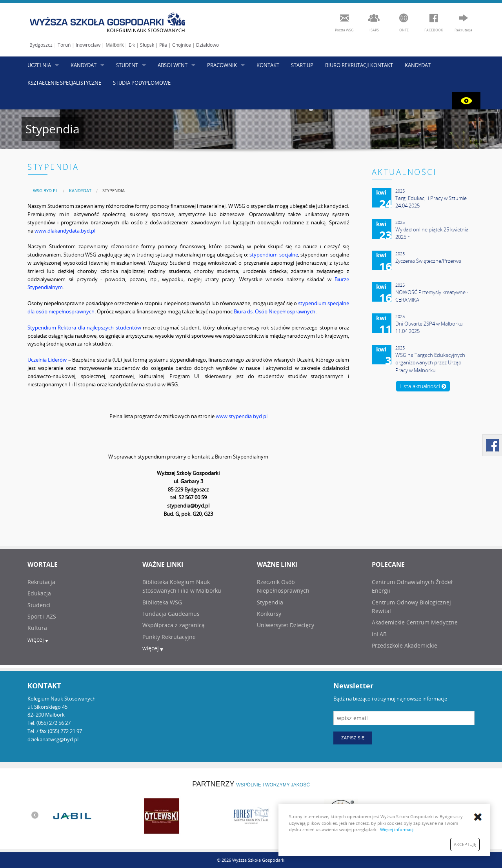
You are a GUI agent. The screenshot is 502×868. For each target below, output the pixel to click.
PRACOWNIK (222, 65)
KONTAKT (268, 65)
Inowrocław (88, 45)
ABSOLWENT (173, 65)
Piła (163, 45)
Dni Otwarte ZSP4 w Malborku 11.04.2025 (429, 328)
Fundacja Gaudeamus (171, 614)
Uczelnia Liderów (47, 360)
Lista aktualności (423, 386)
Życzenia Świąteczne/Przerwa (428, 261)
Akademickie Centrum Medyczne (415, 622)
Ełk (132, 45)
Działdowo (207, 45)
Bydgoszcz (41, 45)
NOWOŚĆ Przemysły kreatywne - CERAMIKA (432, 296)
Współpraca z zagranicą (174, 625)
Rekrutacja (41, 582)
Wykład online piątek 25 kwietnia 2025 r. (432, 233)
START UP (302, 65)
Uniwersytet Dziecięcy (286, 625)
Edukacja (39, 593)
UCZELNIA (39, 65)
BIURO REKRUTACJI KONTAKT (359, 65)
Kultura (37, 628)
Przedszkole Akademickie (405, 645)
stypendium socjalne (274, 255)
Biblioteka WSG (162, 602)
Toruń (64, 45)
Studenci (39, 605)
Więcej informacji (397, 829)
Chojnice (182, 45)
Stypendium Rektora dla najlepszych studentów (84, 328)
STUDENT (127, 65)
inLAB (379, 634)
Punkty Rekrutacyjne (169, 637)
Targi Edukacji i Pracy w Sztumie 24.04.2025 (431, 202)
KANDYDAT (84, 65)
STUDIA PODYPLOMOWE (142, 83)
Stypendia (114, 190)
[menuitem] (45, 190)
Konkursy (269, 614)
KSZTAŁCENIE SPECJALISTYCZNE (64, 83)
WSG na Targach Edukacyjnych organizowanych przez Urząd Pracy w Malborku (430, 363)
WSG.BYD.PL (45, 190)
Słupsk (147, 45)
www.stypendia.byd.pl (242, 416)
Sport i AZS (42, 616)
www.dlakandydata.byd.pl (65, 231)
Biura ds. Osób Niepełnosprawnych (275, 311)
